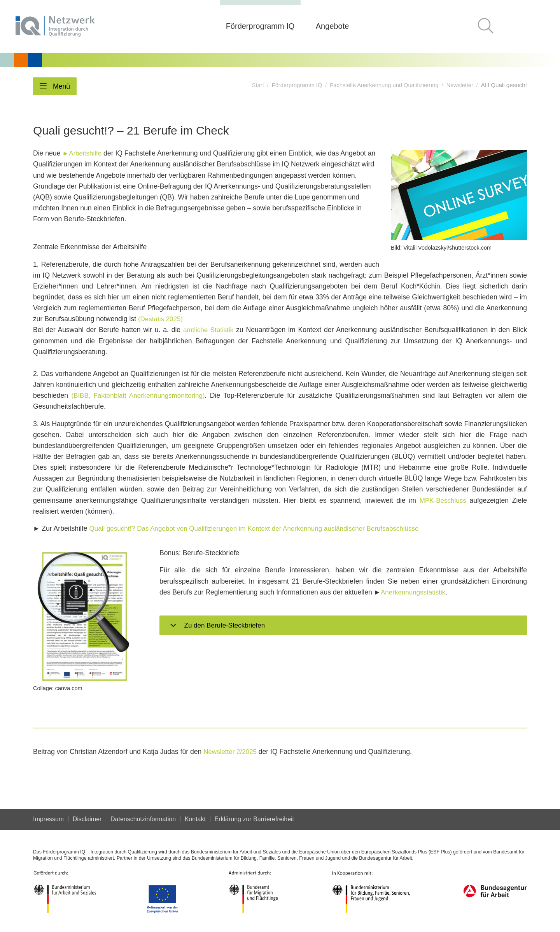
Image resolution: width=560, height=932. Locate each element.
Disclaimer (88, 819)
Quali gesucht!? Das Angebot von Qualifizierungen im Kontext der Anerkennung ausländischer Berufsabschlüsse (260, 528)
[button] (489, 27)
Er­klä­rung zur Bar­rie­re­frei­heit (256, 819)
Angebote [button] (332, 26)
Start (250, 85)
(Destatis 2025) (161, 319)
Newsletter (459, 85)
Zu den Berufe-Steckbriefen (226, 625)
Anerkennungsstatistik (414, 592)
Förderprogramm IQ (291, 85)
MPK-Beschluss (442, 500)
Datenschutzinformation (144, 819)
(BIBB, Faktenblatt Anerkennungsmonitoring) (140, 395)
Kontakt (196, 819)
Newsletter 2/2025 (232, 752)
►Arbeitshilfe (82, 153)
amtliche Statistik (208, 330)
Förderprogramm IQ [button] (260, 26)
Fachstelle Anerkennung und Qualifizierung (381, 85)
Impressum (48, 819)
